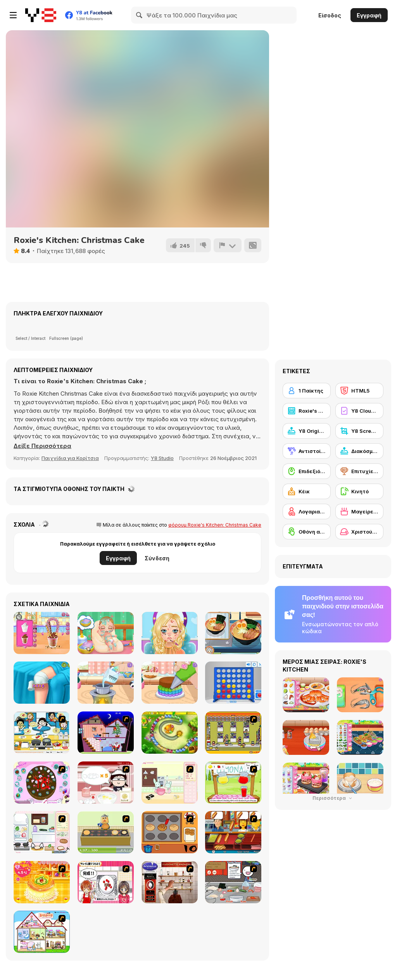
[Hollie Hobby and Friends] (233, 783)
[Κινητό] (359, 491)
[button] (42, 446)
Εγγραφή (369, 15)
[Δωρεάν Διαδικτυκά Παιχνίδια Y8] (41, 15)
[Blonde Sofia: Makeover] (170, 633)
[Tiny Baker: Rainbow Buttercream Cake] (170, 683)
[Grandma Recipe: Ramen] (233, 633)
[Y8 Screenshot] (359, 431)
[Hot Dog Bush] (233, 832)
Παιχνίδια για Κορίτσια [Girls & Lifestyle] (70, 458)
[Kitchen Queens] (106, 882)
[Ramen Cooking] (233, 882)
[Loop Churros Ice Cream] (42, 633)
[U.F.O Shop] (233, 733)
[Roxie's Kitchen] (307, 411)
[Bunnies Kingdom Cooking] (170, 783)
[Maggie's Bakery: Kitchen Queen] (106, 783)
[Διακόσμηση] (359, 451)
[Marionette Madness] (170, 882)
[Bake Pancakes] (106, 832)
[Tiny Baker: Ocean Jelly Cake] (106, 683)
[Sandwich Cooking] (42, 832)
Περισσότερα (333, 798)
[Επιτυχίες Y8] (359, 471)
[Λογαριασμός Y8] (307, 512)
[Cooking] (170, 832)
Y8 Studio (162, 458)
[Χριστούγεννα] (359, 532)
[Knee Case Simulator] (42, 683)
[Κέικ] (307, 491)
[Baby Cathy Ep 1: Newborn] (106, 633)
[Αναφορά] (228, 245)
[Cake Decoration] (42, 783)
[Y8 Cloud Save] (359, 411)
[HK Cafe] (42, 733)
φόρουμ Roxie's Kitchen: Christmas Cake (215, 525)
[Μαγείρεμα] (359, 512)
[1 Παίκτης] (307, 391)
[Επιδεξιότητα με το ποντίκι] (307, 471)
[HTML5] (359, 391)
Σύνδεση (157, 558)
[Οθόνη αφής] (307, 532)
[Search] (140, 15)
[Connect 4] (233, 683)
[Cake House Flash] (42, 882)
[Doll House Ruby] (42, 932)
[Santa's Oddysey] (106, 733)
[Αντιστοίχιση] (307, 451)
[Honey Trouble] (170, 733)
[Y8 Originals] (307, 431)
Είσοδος (330, 15)
